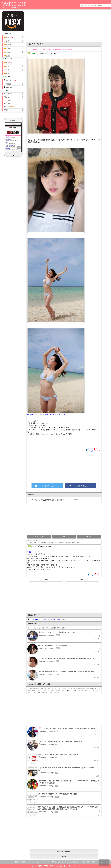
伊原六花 (46, 620)
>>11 (29, 552)
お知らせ (59, 862)
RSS (53, 862)
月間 (6, 66)
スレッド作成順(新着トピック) (37, 688)
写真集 (53, 620)
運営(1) (6, 110)
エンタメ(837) (8, 100)
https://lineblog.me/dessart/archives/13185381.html (46, 415)
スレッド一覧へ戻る (64, 851)
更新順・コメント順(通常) (36, 542)
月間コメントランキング (92, 690)
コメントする (39, 537)
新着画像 (7, 84)
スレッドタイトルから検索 (36, 628)
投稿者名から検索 (61, 628)
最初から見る (49, 542)
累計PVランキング (61, 690)
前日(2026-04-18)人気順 (81, 688)
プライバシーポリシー (34, 862)
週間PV (9, 37)
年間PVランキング (49, 690)
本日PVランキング (67, 688)
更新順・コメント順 (54, 688)
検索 (64, 537)
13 (29, 547)
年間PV (7, 44)
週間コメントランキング (76, 690)
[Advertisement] (47, 26)
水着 (58, 620)
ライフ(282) (9, 107)
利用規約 (17, 862)
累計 (6, 74)
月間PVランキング (36, 690)
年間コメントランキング (35, 692)
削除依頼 (82, 862)
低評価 (7, 56)
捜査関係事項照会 (92, 862)
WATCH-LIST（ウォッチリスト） (55, 866)
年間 (6, 70)
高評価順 (61, 542)
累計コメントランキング (52, 692)
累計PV (7, 48)
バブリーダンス (36, 620)
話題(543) (7, 97)
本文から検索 (50, 628)
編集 (78, 542)
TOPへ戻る (64, 856)
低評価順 (68, 542)
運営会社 (24, 862)
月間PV (7, 41)
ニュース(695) (8, 94)
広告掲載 (75, 862)
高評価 (7, 52)
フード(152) (7, 103)
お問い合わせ (67, 862)
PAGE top (104, 862)
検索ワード (8, 87)
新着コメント (10, 80)
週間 (8, 62)
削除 (74, 542)
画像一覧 (89, 537)
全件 (56, 542)
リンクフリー (46, 862)
